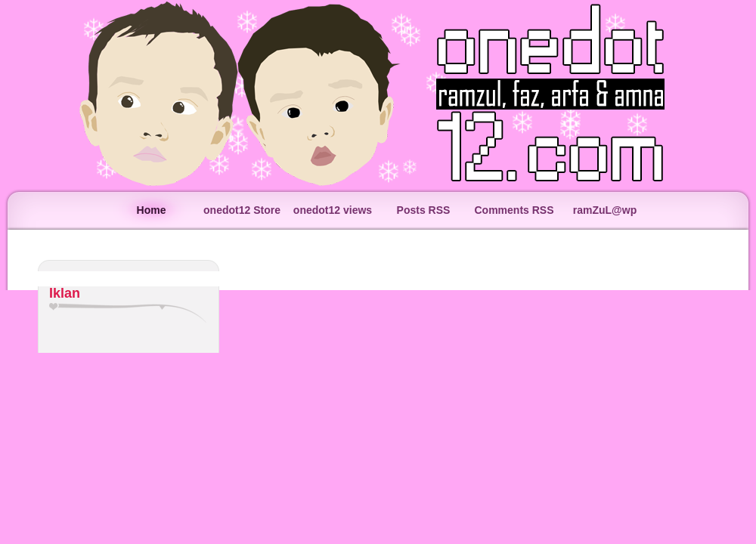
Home (152, 210)
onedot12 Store (242, 210)
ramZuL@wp (605, 210)
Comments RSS (514, 210)
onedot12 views (333, 210)
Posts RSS (424, 210)
